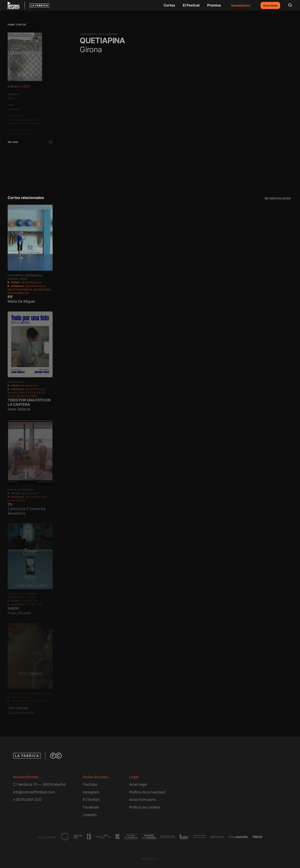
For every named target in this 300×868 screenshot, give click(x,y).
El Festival (191, 5)
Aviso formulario (143, 800)
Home (11, 25)
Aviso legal (138, 784)
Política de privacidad (147, 792)
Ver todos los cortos (278, 198)
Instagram (91, 792)
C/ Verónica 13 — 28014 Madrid (39, 784)
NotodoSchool (241, 5)
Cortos (169, 5)
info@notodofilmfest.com (34, 792)
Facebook (91, 807)
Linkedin (90, 815)
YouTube (90, 784)
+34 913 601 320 (27, 800)
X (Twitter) (91, 800)
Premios (214, 5)
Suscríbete (270, 5)
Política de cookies (145, 807)
